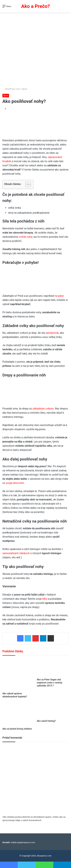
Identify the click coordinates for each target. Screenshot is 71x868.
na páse (59, 296)
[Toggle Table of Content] (26, 184)
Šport (25, 89)
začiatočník (52, 333)
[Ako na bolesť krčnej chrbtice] (18, 714)
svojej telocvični (15, 483)
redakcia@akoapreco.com (23, 842)
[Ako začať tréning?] (53, 710)
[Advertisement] (35, 50)
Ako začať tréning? (46, 721)
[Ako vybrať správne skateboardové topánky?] (18, 675)
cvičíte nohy (26, 237)
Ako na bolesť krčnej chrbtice (17, 729)
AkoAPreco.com (11, 89)
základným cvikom (43, 409)
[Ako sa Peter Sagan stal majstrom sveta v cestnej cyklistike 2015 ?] (53, 668)
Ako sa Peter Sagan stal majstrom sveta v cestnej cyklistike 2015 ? (50, 683)
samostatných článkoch (16, 553)
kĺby (45, 599)
